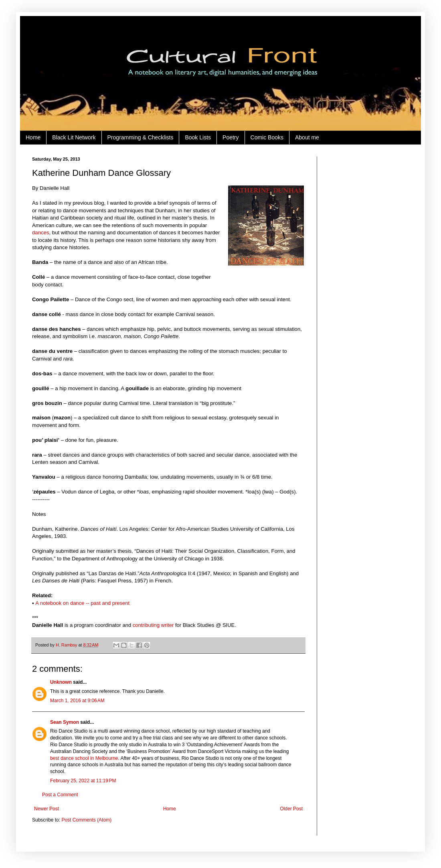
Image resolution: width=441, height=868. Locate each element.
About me (307, 137)
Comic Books (267, 137)
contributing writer (153, 625)
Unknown (61, 682)
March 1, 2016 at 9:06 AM (77, 701)
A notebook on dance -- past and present (82, 603)
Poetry (231, 137)
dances (41, 233)
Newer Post (47, 809)
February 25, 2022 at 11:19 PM (83, 781)
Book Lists (198, 137)
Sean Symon (65, 722)
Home (33, 137)
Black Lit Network (74, 137)
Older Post (291, 809)
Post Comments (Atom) (86, 820)
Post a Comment (60, 795)
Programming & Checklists (141, 137)
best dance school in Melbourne (84, 758)
